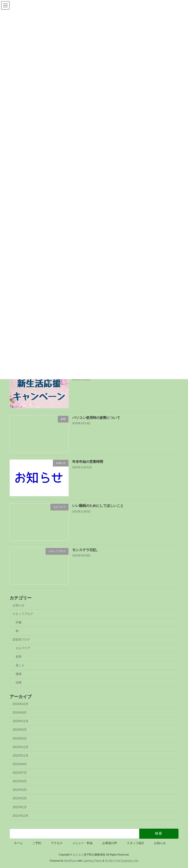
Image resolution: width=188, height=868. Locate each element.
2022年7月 (20, 773)
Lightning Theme (92, 860)
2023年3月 (20, 738)
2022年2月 (20, 798)
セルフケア (23, 648)
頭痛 (19, 683)
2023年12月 (20, 721)
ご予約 (37, 843)
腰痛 (19, 674)
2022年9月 (20, 764)
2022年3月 (20, 790)
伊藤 (19, 622)
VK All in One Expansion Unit (122, 860)
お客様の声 (110, 843)
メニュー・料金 (82, 843)
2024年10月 (20, 704)
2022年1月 (20, 807)
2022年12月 (20, 747)
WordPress (70, 860)
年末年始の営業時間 (88, 462)
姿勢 (19, 657)
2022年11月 (20, 756)
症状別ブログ (21, 640)
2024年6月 (20, 713)
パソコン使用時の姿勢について (96, 418)
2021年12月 (20, 816)
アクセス (57, 843)
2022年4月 (20, 781)
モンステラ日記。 (86, 550)
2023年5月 (20, 730)
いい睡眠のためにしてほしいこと (98, 506)
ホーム (18, 843)
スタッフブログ (23, 614)
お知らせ (18, 605)
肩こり (20, 665)
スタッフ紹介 (136, 843)
